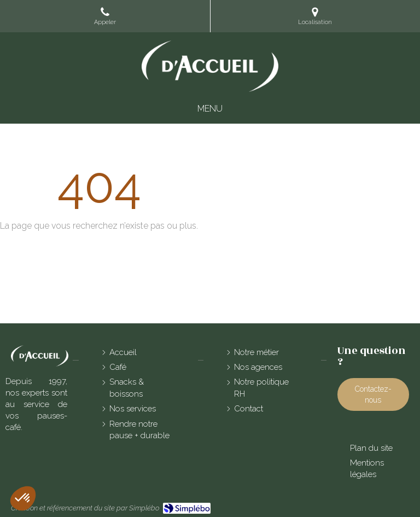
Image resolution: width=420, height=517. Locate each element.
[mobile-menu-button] (210, 109)
